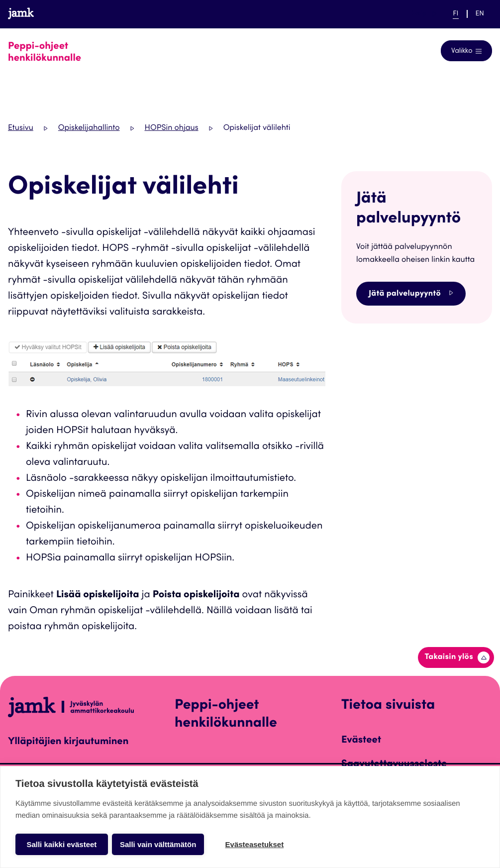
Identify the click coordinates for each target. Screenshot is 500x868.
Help (424, 14)
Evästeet (361, 741)
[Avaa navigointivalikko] (466, 51)
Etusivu (21, 128)
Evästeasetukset (255, 844)
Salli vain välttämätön (158, 844)
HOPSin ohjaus (172, 128)
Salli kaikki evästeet (61, 844)
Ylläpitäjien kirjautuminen (68, 742)
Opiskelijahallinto (89, 128)
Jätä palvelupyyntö (411, 293)
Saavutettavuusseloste (394, 764)
